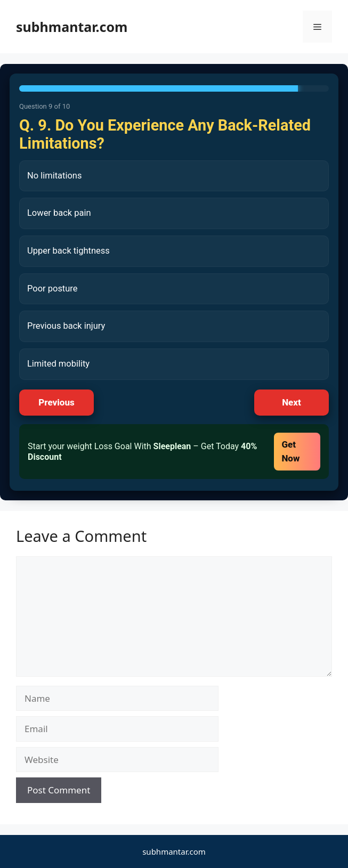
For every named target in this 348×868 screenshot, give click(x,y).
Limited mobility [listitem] (58, 364)
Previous (56, 402)
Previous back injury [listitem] (66, 326)
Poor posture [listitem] (52, 289)
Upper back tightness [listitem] (68, 251)
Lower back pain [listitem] (59, 213)
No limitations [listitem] (54, 176)
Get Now (290, 451)
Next (292, 402)
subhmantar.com (72, 27)
